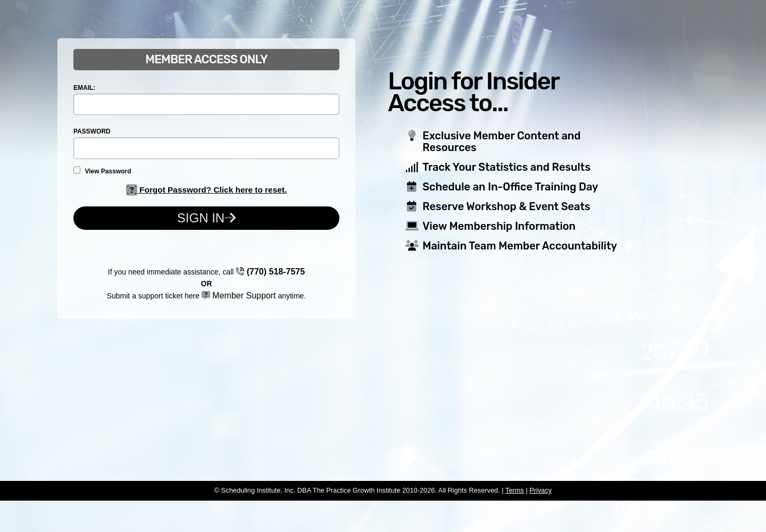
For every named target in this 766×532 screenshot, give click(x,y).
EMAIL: (84, 88)
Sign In (206, 218)
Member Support (239, 296)
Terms (515, 490)
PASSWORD (92, 131)
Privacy (540, 490)
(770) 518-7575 (270, 272)
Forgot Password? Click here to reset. (206, 190)
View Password (102, 171)
